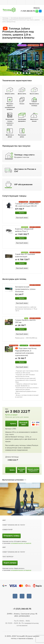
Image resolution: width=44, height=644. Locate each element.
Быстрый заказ (22, 218)
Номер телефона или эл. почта (13, 525)
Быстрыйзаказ (23, 424)
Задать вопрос (10, 563)
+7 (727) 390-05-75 (28, 11)
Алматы (30, 639)
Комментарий (7, 530)
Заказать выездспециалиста (33, 470)
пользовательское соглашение (21, 543)
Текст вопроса (8, 557)
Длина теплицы (12, 457)
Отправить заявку (11, 536)
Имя (4, 520)
